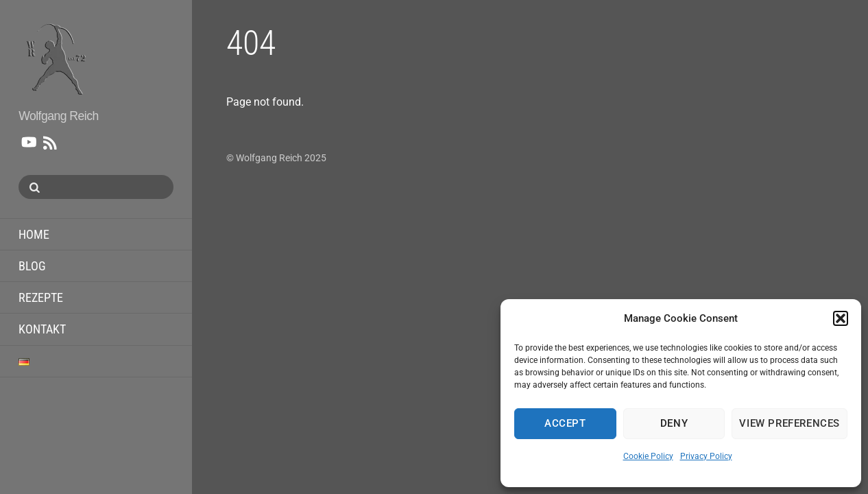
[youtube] (28, 140)
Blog (32, 266)
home (34, 234)
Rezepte (41, 297)
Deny (674, 423)
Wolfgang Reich (269, 158)
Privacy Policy (706, 456)
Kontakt (42, 329)
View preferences (789, 423)
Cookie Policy (648, 456)
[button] (841, 318)
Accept (565, 423)
